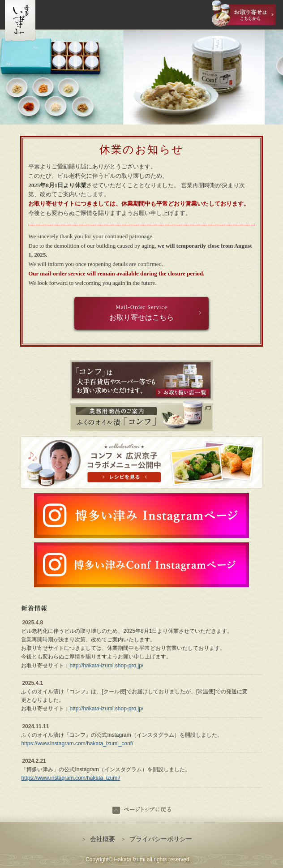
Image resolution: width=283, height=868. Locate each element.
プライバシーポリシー (157, 839)
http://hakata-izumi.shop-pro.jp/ (106, 666)
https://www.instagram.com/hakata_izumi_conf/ (77, 743)
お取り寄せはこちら (141, 313)
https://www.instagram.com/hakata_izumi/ (71, 778)
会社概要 (99, 839)
